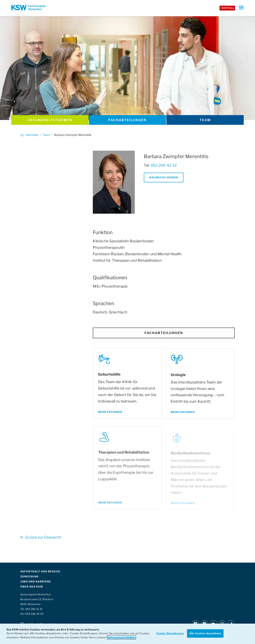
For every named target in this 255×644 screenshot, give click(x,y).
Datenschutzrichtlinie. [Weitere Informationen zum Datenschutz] (121, 637)
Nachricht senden (164, 177)
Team (205, 120)
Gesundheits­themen (50, 120)
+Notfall (227, 8)
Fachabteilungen (127, 120)
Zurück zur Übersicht (41, 537)
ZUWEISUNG (30, 576)
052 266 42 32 (164, 165)
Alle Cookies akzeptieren (205, 633)
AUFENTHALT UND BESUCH (40, 571)
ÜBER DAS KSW (32, 587)
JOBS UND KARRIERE (36, 581)
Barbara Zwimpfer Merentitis (73, 135)
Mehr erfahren (110, 413)
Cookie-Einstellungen (170, 633)
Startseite (29, 135)
